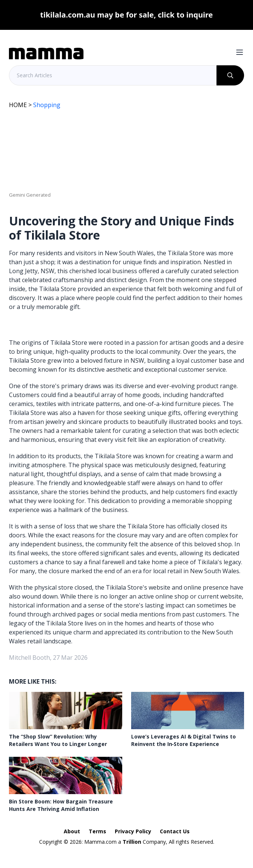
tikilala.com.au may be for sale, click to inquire (126, 15)
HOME (18, 105)
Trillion (132, 842)
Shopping (47, 105)
